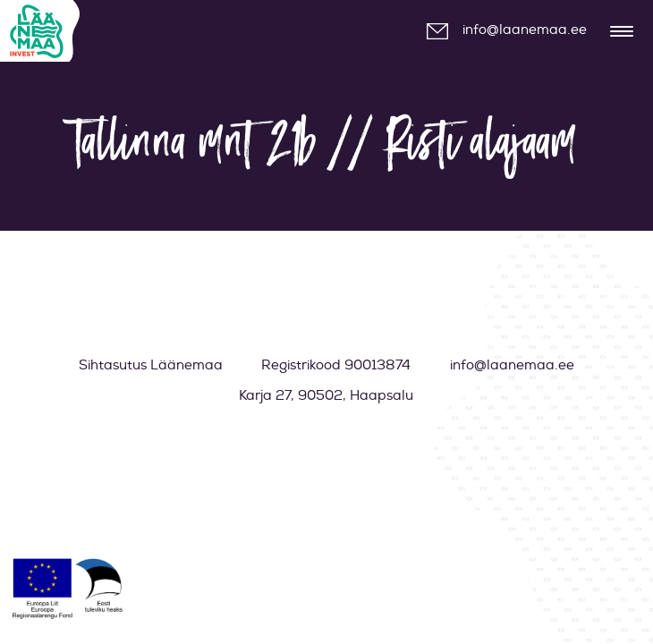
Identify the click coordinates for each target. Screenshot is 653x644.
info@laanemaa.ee (525, 30)
